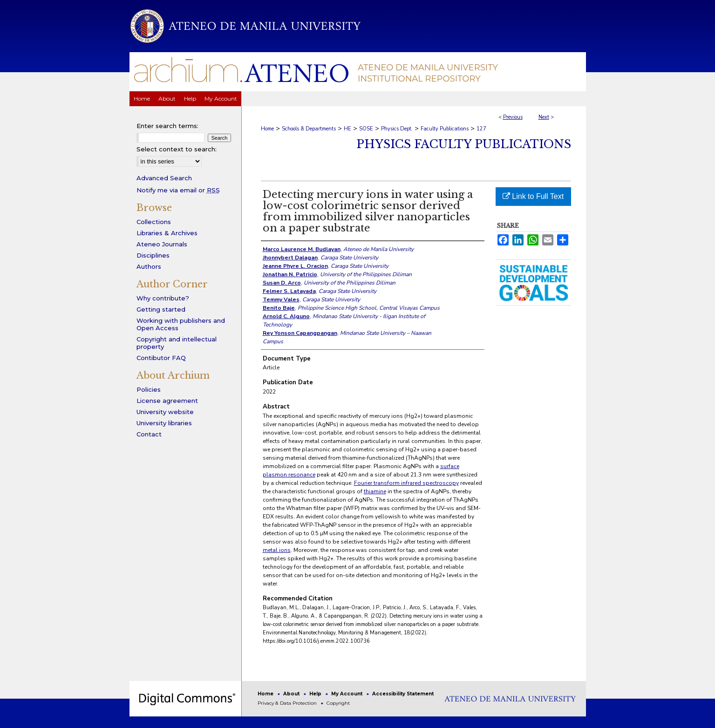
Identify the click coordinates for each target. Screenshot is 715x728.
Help (316, 694)
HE (347, 129)
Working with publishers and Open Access (181, 324)
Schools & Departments (309, 129)
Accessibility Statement (403, 694)
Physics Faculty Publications (464, 144)
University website (165, 412)
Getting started (161, 309)
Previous (513, 117)
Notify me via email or (178, 190)
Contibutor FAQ (161, 358)
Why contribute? (163, 298)
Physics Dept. (397, 129)
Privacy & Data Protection (288, 703)
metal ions (277, 550)
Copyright (338, 703)
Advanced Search (164, 178)
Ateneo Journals (162, 244)
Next (544, 117)
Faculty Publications (445, 129)
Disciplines (153, 255)
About (292, 694)
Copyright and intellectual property (177, 343)
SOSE (366, 129)
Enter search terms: (167, 126)
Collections (154, 222)
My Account (347, 694)
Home (267, 129)
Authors (149, 266)
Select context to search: (177, 149)
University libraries (164, 423)
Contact (149, 434)
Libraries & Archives (167, 233)
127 (481, 129)
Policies (149, 389)
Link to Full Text (533, 196)
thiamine (375, 491)
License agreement (167, 401)
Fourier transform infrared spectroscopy (406, 483)
